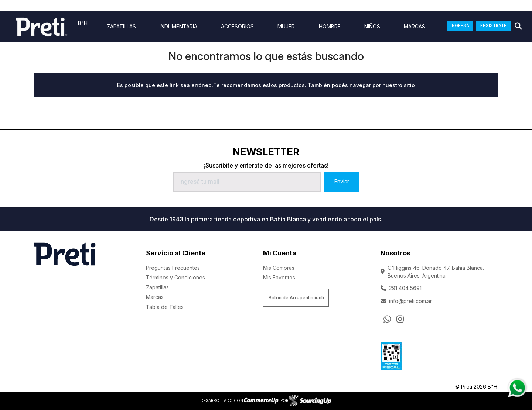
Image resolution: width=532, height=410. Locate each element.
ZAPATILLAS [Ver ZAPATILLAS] (121, 27)
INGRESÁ (460, 25)
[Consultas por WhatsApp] (387, 319)
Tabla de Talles (165, 307)
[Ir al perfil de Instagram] (400, 319)
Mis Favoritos (279, 277)
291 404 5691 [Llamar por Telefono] (401, 288)
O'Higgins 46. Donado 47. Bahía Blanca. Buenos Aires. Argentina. (432, 272)
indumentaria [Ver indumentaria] (178, 27)
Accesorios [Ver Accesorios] (237, 27)
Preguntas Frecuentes (173, 268)
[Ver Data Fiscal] (391, 355)
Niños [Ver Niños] (372, 27)
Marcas (415, 27)
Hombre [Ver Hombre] (330, 27)
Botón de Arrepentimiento (297, 298)
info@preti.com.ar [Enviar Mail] (406, 301)
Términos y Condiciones (175, 277)
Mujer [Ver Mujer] (286, 27)
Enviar (342, 181)
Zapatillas (157, 287)
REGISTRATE (493, 25)
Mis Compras (279, 268)
